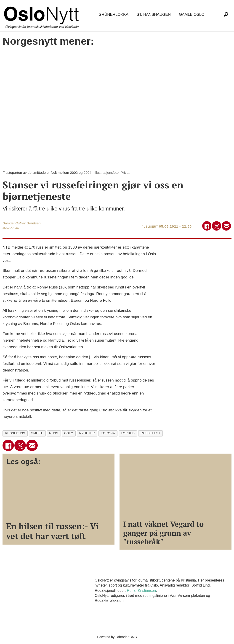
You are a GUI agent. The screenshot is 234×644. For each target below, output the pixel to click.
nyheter (87, 433)
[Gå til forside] (42, 15)
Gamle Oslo (192, 14)
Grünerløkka (113, 14)
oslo (69, 433)
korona (108, 433)
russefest (150, 433)
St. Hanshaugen (154, 14)
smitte (37, 433)
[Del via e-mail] (226, 226)
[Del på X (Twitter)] (217, 226)
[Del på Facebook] (207, 226)
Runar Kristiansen (141, 591)
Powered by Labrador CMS (117, 637)
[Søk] (226, 15)
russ (54, 433)
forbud (128, 433)
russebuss (15, 433)
